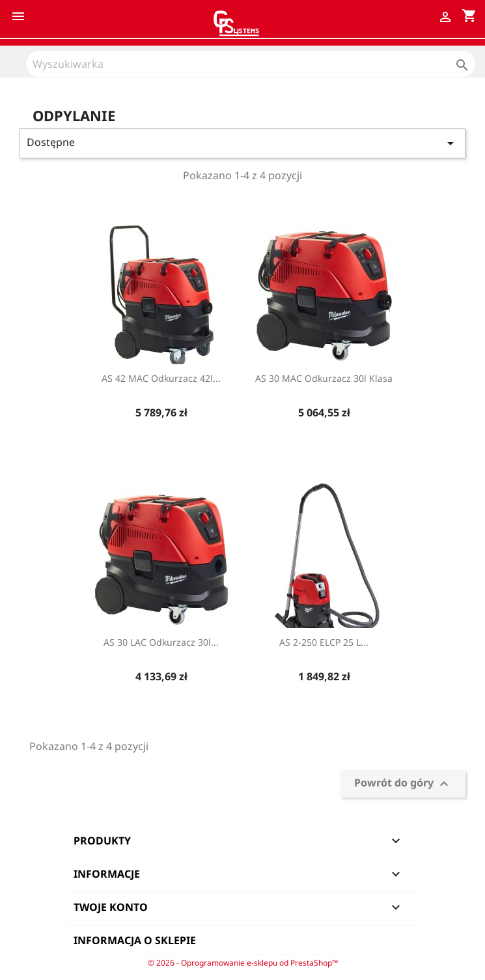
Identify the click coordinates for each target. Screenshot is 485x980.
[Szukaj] (251, 64)
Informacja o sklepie (135, 940)
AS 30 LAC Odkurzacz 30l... (161, 642)
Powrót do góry (403, 784)
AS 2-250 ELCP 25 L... (324, 642)
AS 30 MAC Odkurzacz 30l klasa (324, 378)
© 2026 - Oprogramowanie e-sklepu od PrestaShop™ (243, 963)
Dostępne (242, 143)
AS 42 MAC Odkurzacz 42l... (161, 378)
